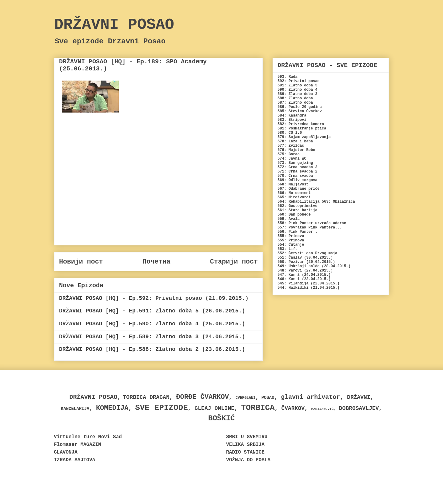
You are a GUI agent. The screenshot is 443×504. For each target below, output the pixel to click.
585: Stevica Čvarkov (300, 111)
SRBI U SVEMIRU (247, 437)
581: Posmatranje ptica (302, 129)
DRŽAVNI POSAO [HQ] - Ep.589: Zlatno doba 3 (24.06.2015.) (152, 337)
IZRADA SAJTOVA (74, 460)
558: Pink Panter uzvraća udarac (312, 223)
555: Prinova (291, 236)
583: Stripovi (292, 120)
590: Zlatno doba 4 (297, 90)
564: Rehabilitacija (299, 202)
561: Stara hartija (297, 210)
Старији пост (234, 262)
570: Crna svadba (295, 176)
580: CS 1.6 (290, 133)
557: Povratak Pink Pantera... (310, 228)
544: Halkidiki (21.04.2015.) (309, 288)
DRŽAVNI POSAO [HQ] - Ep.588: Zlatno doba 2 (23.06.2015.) (152, 349)
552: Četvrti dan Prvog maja (307, 253)
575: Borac (289, 154)
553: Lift (287, 249)
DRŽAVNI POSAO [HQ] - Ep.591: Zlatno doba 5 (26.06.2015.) (152, 311)
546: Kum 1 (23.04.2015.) (304, 279)
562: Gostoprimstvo (297, 206)
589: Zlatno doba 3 (297, 94)
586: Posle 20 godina (300, 107)
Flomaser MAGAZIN (78, 445)
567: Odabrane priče (299, 189)
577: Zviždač (291, 146)
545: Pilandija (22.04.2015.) (309, 284)
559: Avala (289, 219)
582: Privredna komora (301, 124)
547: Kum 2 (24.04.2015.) (304, 275)
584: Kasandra (292, 116)
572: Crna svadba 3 (297, 167)
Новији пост (81, 262)
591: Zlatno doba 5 (297, 85)
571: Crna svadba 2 (297, 172)
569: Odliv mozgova (297, 180)
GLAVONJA (66, 452)
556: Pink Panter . (297, 232)
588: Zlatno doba (295, 98)
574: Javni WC (292, 159)
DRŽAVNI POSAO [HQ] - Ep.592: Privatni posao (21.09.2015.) (154, 298)
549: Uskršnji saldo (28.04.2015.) (314, 266)
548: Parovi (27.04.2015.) (305, 271)
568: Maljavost (293, 185)
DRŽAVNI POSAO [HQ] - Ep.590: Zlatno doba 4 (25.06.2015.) (152, 324)
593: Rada (287, 77)
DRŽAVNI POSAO (114, 25)
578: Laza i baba (295, 141)
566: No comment (294, 193)
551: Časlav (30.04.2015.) (305, 258)
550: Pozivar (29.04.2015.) (306, 262)
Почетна (156, 262)
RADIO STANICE (245, 452)
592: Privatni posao (299, 81)
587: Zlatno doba (295, 103)
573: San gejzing (295, 163)
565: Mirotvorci (294, 197)
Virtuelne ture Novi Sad (88, 437)
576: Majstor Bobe (296, 150)
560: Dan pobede (294, 215)
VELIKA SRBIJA (245, 445)
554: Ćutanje (291, 245)
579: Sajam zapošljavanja (304, 137)
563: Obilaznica (338, 202)
